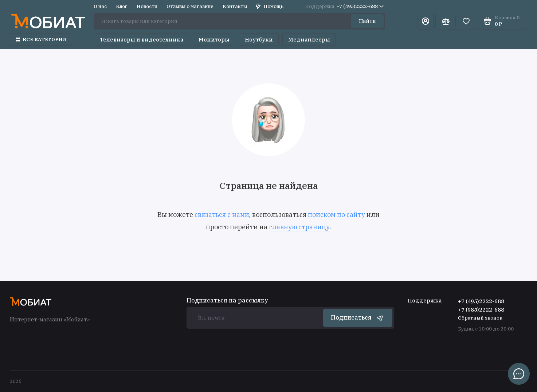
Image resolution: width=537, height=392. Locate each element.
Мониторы (214, 39)
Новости (147, 6)
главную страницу (299, 227)
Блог (122, 6)
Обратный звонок (480, 318)
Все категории (41, 39)
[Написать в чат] (519, 374)
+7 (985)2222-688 (481, 310)
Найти (367, 21)
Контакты (235, 6)
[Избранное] (466, 21)
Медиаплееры (309, 39)
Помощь (270, 6)
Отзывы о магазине (190, 6)
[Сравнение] (446, 21)
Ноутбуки (259, 39)
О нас (100, 6)
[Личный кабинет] (426, 21)
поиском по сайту (336, 215)
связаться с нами (222, 215)
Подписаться (358, 318)
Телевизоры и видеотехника (141, 39)
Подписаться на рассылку (227, 300)
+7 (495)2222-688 (344, 6)
